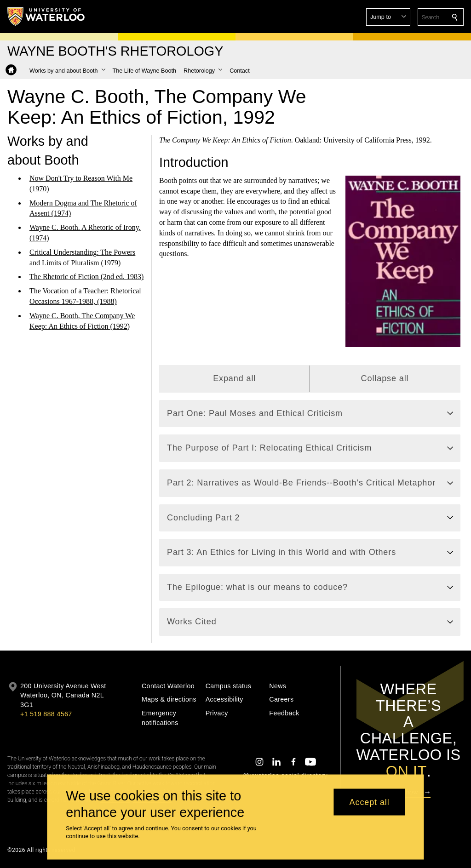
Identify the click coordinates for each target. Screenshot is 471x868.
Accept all (370, 802)
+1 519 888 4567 (46, 714)
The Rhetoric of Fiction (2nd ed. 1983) (86, 277)
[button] (388, 17)
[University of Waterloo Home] (46, 17)
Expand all (234, 378)
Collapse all (385, 378)
